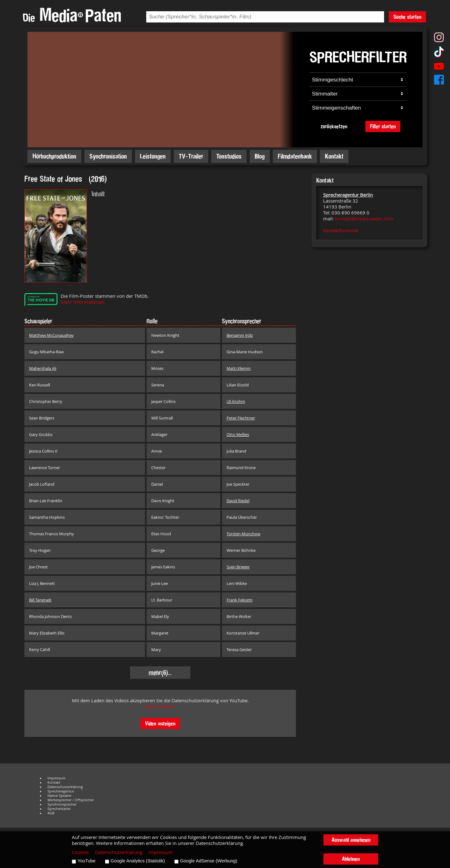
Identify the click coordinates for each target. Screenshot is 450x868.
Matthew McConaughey (51, 335)
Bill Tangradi (40, 600)
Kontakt (334, 156)
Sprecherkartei (59, 809)
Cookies (80, 852)
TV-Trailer (191, 156)
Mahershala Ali (43, 368)
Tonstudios (229, 156)
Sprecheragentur (61, 791)
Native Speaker (60, 796)
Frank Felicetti (240, 600)
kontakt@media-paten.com (364, 219)
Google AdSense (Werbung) (209, 861)
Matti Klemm (239, 368)
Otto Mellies (238, 434)
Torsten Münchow (243, 534)
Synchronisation (108, 156)
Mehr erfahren (160, 706)
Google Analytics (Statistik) (138, 861)
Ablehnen (351, 859)
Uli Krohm (236, 401)
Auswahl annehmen (351, 840)
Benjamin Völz (240, 335)
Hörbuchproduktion (54, 156)
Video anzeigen (160, 723)
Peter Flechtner (241, 418)
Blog (260, 156)
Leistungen (153, 156)
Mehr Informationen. (83, 302)
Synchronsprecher (62, 804)
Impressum (56, 778)
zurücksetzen (334, 126)
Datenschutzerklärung (65, 787)
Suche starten (407, 17)
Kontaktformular (341, 230)
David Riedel (238, 501)
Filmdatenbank (295, 156)
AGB (51, 813)
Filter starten (383, 126)
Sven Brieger (238, 567)
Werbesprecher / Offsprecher (71, 800)
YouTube (87, 861)
